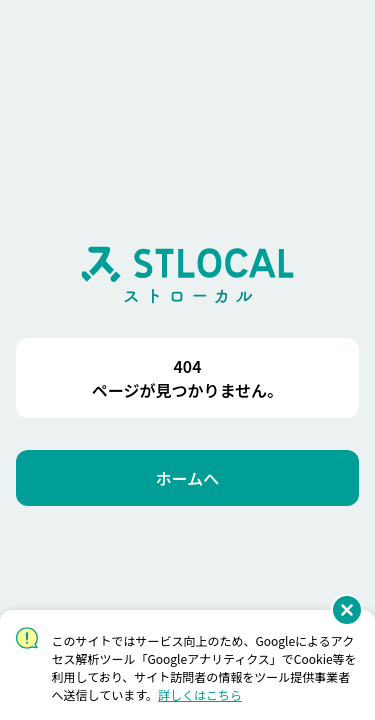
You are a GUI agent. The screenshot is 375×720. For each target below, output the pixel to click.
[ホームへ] (187, 478)
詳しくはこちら (200, 694)
